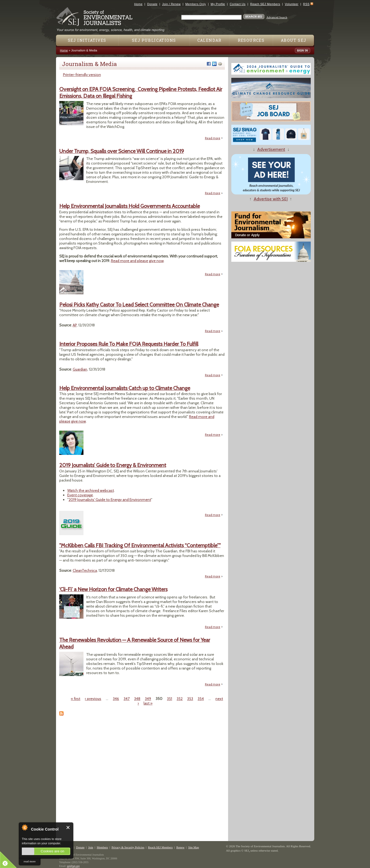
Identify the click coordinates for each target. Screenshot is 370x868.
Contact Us (238, 4)
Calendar (210, 40)
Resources (251, 40)
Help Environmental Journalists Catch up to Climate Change (125, 388)
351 (170, 699)
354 (201, 699)
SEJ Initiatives (87, 40)
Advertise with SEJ (271, 199)
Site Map (194, 847)
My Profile (218, 4)
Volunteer (292, 4)
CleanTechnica (85, 570)
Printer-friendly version (82, 75)
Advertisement (271, 149)
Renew (181, 847)
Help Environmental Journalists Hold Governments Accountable (130, 206)
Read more (214, 138)
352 (180, 699)
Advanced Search (277, 17)
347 (127, 699)
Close (68, 827)
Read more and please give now (137, 261)
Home (138, 4)
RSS (306, 4)
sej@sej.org (73, 866)
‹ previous (93, 699)
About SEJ (294, 40)
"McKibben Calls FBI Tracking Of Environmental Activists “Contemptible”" (140, 545)
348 (137, 699)
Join (90, 847)
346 (116, 699)
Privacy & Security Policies (128, 847)
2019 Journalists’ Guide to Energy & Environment (113, 465)
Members (102, 847)
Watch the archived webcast (91, 490)
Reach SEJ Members (265, 4)
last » (148, 703)
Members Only (196, 4)
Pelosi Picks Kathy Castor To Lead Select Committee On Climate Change (139, 305)
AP (75, 325)
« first (76, 699)
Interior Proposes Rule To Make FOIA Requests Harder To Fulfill (129, 344)
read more (30, 861)
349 (148, 699)
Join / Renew (171, 4)
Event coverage (80, 495)
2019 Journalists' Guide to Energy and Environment (110, 500)
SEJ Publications (154, 40)
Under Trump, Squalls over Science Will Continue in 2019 (122, 151)
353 (190, 699)
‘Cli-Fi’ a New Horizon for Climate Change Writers (113, 589)
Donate (152, 4)
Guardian (80, 369)
